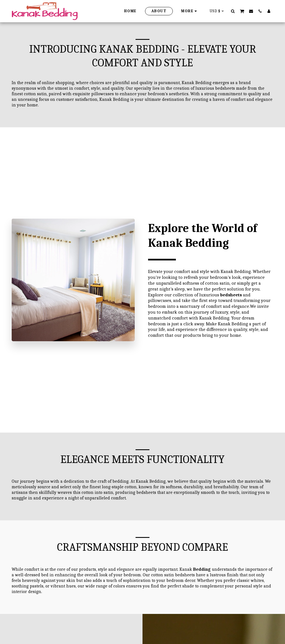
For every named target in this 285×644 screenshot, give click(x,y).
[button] (233, 11)
